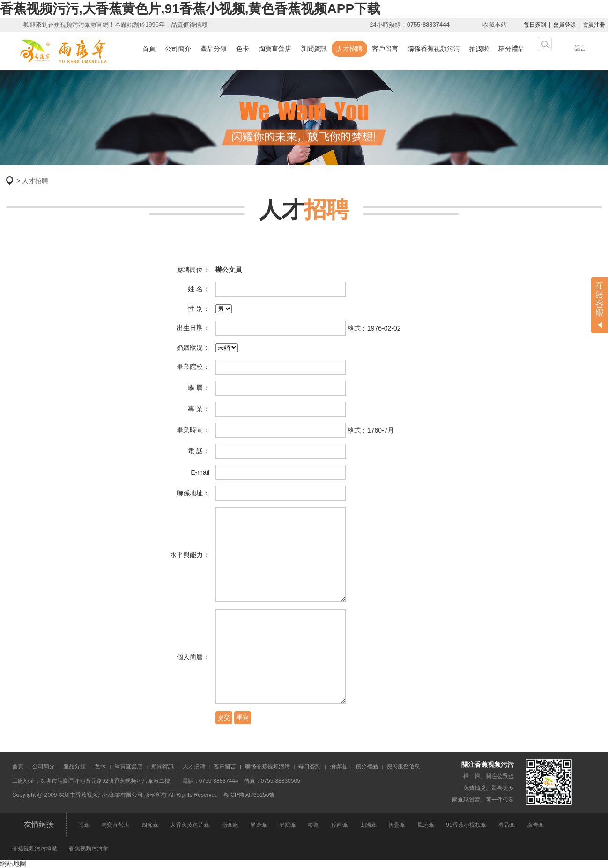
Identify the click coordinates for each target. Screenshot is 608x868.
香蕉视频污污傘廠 (35, 848)
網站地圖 (13, 863)
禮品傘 (506, 825)
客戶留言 (385, 49)
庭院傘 (288, 825)
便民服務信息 (403, 766)
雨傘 (84, 825)
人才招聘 (349, 49)
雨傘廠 (230, 825)
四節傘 (150, 825)
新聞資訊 (314, 49)
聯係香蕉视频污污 (434, 49)
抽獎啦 (479, 49)
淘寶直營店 (275, 49)
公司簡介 (178, 49)
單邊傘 (259, 825)
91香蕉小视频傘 (466, 825)
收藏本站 (495, 25)
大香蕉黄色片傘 (190, 825)
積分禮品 (512, 49)
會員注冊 (594, 25)
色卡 (243, 49)
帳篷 (313, 825)
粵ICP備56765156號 (249, 795)
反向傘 (340, 825)
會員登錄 (564, 25)
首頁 (149, 49)
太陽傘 (368, 825)
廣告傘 (535, 825)
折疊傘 (397, 825)
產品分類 (214, 49)
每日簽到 (535, 25)
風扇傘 (426, 825)
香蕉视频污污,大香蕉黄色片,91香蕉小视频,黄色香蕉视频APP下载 (190, 9)
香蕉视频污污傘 (89, 848)
